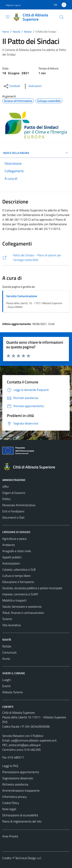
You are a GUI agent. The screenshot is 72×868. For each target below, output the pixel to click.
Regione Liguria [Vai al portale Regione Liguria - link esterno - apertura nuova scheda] (13, 5)
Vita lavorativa (12, 625)
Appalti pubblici (12, 557)
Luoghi (7, 680)
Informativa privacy (15, 797)
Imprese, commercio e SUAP (20, 594)
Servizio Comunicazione (22, 296)
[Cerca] (62, 17)
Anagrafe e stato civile (17, 551)
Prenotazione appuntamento (21, 772)
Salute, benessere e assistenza (22, 607)
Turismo (7, 619)
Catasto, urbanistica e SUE (19, 569)
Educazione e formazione (18, 582)
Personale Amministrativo (19, 505)
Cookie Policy (11, 803)
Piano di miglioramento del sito (22, 821)
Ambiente (9, 545)
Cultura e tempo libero (16, 576)
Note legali (9, 809)
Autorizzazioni (11, 563)
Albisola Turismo (12, 692)
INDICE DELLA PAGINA (36, 153)
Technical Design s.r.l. (28, 858)
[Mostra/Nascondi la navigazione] (8, 17)
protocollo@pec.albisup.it (25, 745)
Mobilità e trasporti (14, 600)
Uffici (5, 487)
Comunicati (9, 652)
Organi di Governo (14, 493)
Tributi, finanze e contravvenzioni (23, 613)
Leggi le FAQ (10, 766)
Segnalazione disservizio (18, 778)
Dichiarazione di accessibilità (20, 815)
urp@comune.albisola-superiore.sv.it (34, 740)
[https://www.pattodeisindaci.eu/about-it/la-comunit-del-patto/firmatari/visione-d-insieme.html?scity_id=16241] (36, 258)
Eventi (6, 686)
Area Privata (10, 836)
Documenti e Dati (13, 517)
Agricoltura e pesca (14, 539)
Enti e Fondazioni (13, 511)
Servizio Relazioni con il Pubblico (23, 736)
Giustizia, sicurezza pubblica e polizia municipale (32, 588)
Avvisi (6, 659)
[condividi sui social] (12, 86)
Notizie (7, 646)
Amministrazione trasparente (21, 790)
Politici (6, 499)
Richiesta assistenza (15, 784)
